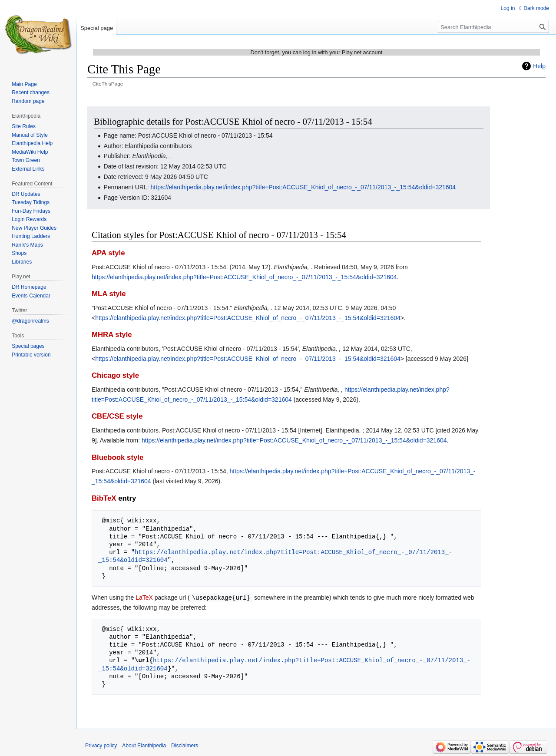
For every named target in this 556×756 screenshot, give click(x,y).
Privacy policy (101, 745)
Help (539, 66)
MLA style (109, 294)
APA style (108, 253)
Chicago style (115, 375)
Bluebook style (117, 457)
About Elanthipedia (144, 745)
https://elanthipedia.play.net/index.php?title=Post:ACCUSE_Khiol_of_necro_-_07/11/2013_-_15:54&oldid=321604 (303, 187)
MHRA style (112, 335)
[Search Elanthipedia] (493, 27)
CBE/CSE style (117, 416)
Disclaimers (185, 745)
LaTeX (144, 598)
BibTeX (104, 498)
